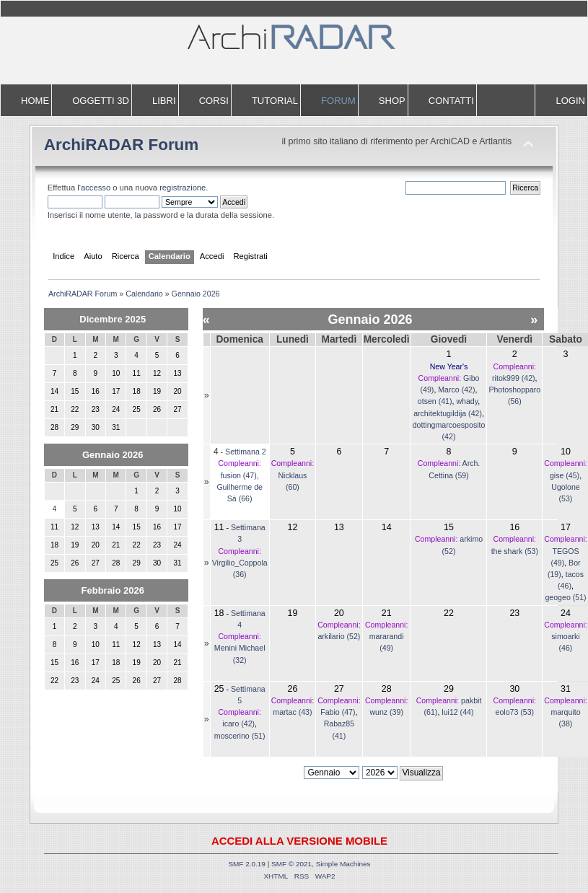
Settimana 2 (246, 452)
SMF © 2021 (291, 864)
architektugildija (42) (448, 413)
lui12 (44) (457, 712)
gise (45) (565, 475)
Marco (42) (456, 390)
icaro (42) (238, 723)
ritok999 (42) (513, 378)
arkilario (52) (339, 636)
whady (467, 401)
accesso (96, 188)
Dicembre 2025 (113, 319)
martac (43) (292, 712)
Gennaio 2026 (113, 455)
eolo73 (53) (515, 712)
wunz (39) (386, 712)
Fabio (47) (338, 712)
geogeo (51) (565, 597)
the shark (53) (515, 551)
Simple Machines (343, 864)
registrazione (183, 188)
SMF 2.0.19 (247, 864)
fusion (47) (239, 475)
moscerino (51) (240, 736)
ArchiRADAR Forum (122, 145)
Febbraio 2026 (113, 590)
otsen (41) (435, 401)
